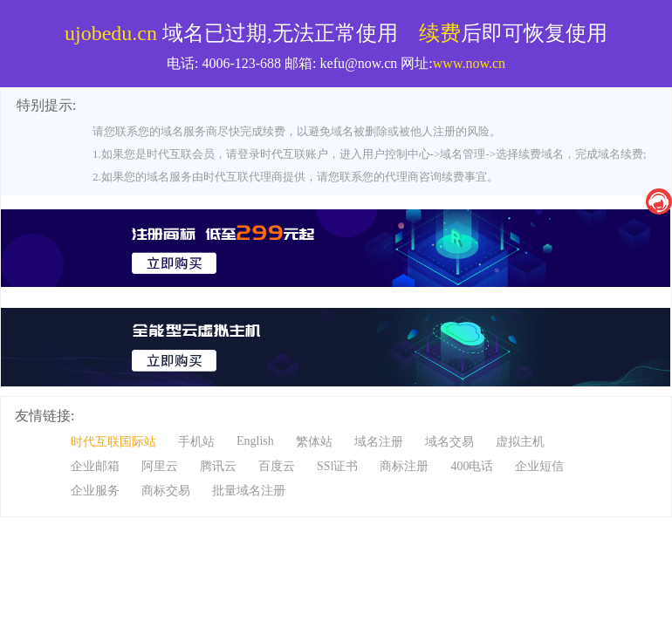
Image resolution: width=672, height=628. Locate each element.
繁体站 (314, 442)
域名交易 (449, 442)
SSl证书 (337, 466)
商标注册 (404, 466)
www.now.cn (469, 63)
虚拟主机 (520, 442)
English (255, 441)
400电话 (472, 466)
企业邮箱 (95, 466)
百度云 (277, 466)
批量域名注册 (249, 491)
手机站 (196, 442)
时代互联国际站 (113, 442)
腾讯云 (218, 466)
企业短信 (539, 466)
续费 (440, 33)
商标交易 (166, 491)
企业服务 (95, 491)
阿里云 (160, 466)
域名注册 (379, 442)
